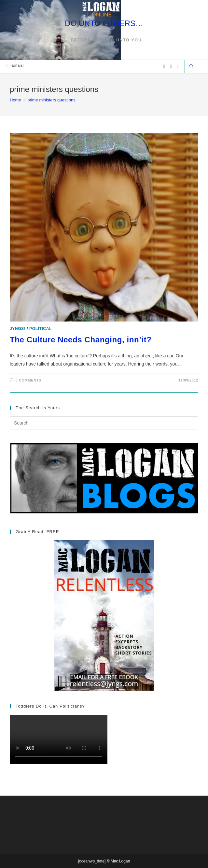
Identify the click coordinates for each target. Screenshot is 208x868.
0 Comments (28, 380)
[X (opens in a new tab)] (164, 66)
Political (41, 329)
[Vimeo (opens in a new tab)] (178, 66)
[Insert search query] (104, 423)
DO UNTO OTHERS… (104, 23)
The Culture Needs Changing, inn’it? (81, 340)
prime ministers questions (51, 100)
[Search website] (191, 67)
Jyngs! (18, 329)
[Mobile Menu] (14, 66)
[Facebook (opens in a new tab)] (171, 66)
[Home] (15, 100)
